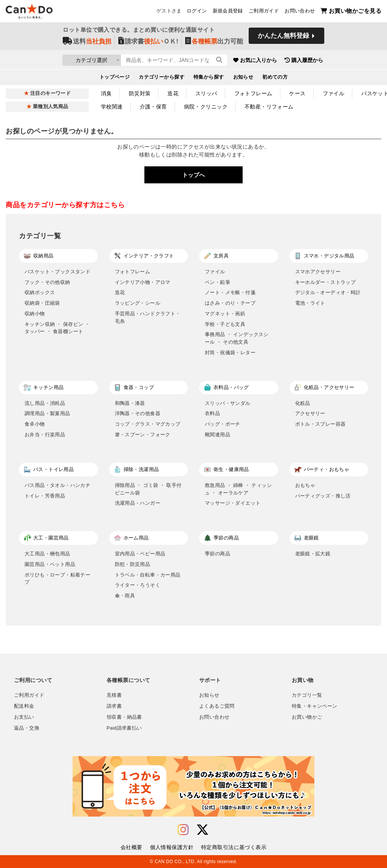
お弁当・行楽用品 (45, 435)
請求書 (114, 706)
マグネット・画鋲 (225, 314)
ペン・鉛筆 (217, 282)
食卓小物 (35, 424)
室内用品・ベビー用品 (140, 554)
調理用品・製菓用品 (47, 413)
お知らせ (243, 78)
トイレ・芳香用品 (45, 496)
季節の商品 (217, 554)
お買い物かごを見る (351, 12)
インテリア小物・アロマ (143, 282)
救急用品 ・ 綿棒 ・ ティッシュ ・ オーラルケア (238, 489)
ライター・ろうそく (138, 585)
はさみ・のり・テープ (230, 303)
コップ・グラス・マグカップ (148, 424)
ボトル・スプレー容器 (320, 424)
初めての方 (275, 78)
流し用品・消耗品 (45, 403)
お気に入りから (285, 60)
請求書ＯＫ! (148, 42)
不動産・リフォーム (269, 107)
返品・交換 (27, 728)
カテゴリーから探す (162, 78)
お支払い (24, 717)
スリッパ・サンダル (228, 403)
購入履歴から (334, 60)
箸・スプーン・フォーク (143, 435)
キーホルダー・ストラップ (326, 282)
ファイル (334, 93)
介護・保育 (153, 107)
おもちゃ (305, 485)
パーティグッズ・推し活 (323, 496)
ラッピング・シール (138, 303)
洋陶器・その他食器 (138, 413)
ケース (297, 93)
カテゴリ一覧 (307, 695)
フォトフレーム (253, 93)
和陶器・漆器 (130, 403)
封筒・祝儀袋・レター (230, 353)
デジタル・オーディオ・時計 (328, 292)
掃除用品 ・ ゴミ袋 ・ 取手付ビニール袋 (148, 489)
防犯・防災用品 (133, 564)
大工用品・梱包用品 (47, 554)
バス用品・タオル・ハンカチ (57, 485)
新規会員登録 (228, 12)
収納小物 (35, 314)
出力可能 (214, 42)
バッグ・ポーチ (223, 424)
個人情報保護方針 (172, 847)
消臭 (106, 93)
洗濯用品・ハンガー (138, 503)
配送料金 (24, 706)
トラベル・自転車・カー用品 (148, 575)
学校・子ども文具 (225, 324)
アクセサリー (310, 413)
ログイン (197, 12)
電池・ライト (310, 303)
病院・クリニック (206, 107)
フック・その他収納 (47, 282)
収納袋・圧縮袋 (42, 303)
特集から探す (209, 78)
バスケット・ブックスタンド (57, 272)
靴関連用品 (217, 435)
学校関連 (112, 107)
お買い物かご (307, 717)
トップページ (115, 78)
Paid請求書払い (124, 728)
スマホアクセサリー (318, 272)
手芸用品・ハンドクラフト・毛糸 (148, 317)
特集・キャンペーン (314, 706)
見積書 (114, 695)
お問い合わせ (300, 12)
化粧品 (303, 403)
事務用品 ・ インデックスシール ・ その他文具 (237, 338)
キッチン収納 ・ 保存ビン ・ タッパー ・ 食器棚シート (57, 328)
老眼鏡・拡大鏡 (313, 554)
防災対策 (140, 93)
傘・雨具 (125, 596)
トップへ (193, 175)
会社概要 (132, 847)
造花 (173, 93)
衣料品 (212, 413)
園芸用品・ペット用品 (50, 564)
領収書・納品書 (124, 717)
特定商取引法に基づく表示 (234, 847)
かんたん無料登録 (283, 37)
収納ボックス (40, 292)
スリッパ (206, 93)
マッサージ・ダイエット (233, 503)
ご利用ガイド (264, 12)
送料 (87, 42)
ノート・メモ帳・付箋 (230, 292)
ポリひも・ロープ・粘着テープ (57, 579)
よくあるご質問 (217, 706)
